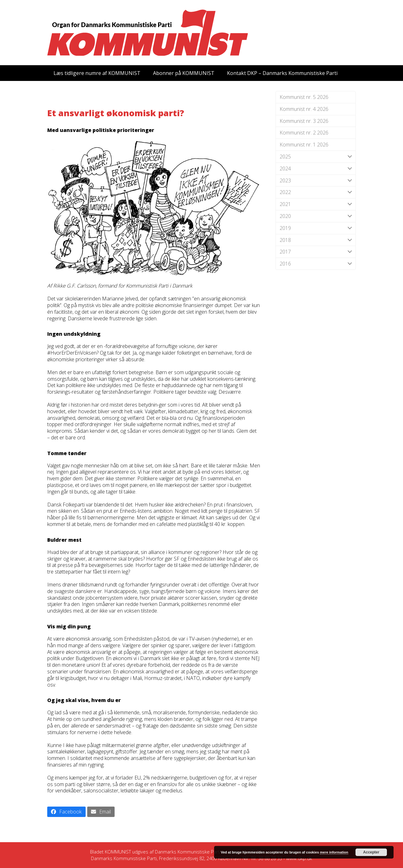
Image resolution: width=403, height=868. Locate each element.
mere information (334, 852)
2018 (316, 240)
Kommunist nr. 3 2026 (304, 121)
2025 (316, 157)
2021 (316, 204)
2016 (316, 264)
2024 (316, 169)
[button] (66, 812)
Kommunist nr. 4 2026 (304, 109)
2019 (316, 228)
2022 (316, 192)
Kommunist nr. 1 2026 (304, 145)
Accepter (371, 852)
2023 (316, 181)
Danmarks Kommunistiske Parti (188, 852)
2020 (316, 216)
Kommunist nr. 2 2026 (304, 133)
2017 (316, 252)
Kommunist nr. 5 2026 (304, 97)
